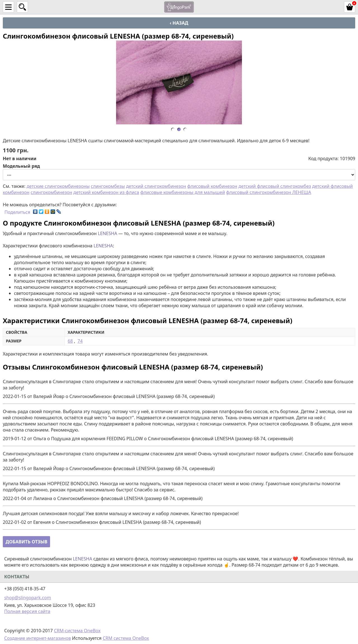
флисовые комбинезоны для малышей (183, 192)
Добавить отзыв (26, 542)
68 (70, 341)
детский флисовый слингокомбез (275, 186)
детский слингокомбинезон (156, 186)
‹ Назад (179, 23)
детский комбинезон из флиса (106, 192)
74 (80, 341)
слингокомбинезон (51, 192)
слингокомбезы (108, 186)
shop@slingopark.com (28, 598)
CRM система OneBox (126, 638)
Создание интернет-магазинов (37, 638)
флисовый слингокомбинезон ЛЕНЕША (269, 192)
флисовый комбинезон (212, 186)
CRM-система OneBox (77, 631)
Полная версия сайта (27, 611)
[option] (179, 82)
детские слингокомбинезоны (58, 186)
